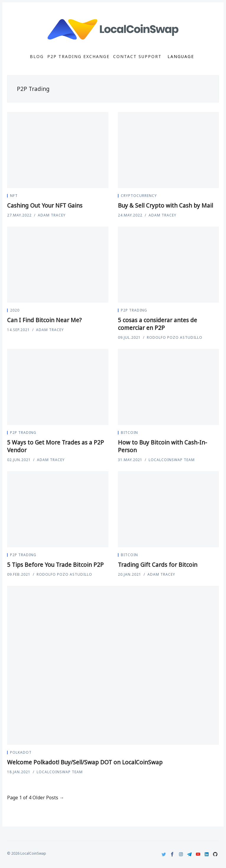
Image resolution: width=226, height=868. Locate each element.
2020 (15, 310)
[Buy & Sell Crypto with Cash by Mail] (169, 150)
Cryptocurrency (139, 196)
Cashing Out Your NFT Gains (45, 206)
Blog (37, 57)
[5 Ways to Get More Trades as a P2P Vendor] (58, 387)
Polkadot (21, 752)
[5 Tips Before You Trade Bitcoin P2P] (58, 509)
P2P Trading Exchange (78, 57)
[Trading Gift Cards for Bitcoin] (169, 509)
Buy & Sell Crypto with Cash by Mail (165, 206)
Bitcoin (129, 433)
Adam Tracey (52, 215)
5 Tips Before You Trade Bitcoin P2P (55, 565)
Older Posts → (48, 798)
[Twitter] (164, 854)
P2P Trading (134, 310)
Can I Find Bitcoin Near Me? (44, 320)
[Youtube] (198, 854)
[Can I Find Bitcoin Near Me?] (58, 265)
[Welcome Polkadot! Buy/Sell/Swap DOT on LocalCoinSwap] (113, 665)
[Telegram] (190, 854)
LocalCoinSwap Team (172, 460)
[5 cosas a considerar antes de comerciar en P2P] (169, 265)
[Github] (215, 854)
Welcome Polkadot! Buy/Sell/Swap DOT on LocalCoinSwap (85, 762)
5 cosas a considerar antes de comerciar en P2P (157, 324)
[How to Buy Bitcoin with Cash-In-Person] (169, 387)
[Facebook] (172, 854)
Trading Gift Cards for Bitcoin (158, 565)
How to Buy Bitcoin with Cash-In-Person (162, 446)
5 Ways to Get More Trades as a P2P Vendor (56, 446)
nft (14, 196)
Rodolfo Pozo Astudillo (175, 337)
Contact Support (137, 57)
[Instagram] (181, 854)
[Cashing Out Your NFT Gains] (58, 150)
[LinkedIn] (207, 854)
